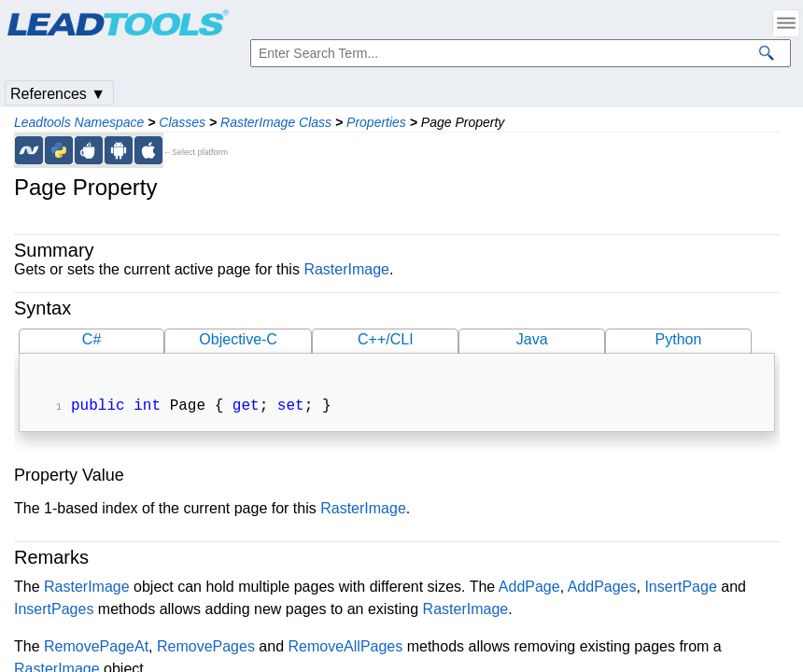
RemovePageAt (96, 648)
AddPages (602, 588)
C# (92, 339)
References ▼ (58, 94)
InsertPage (680, 588)
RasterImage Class (276, 122)
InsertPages (54, 611)
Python (679, 339)
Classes (182, 122)
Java (532, 339)
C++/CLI (386, 339)
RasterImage (346, 269)
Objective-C (238, 339)
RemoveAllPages (346, 648)
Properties (376, 122)
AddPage (529, 588)
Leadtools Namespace (79, 122)
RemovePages (206, 648)
